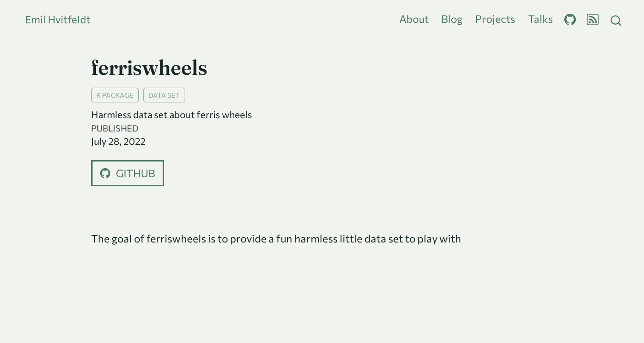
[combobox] (616, 19)
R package (115, 95)
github (128, 173)
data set (164, 95)
